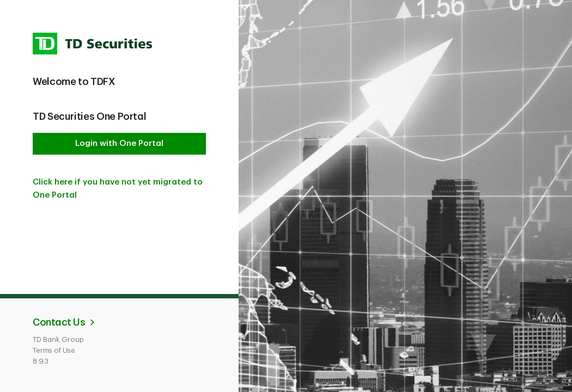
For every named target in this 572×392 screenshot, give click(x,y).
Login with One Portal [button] (119, 143)
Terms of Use (54, 350)
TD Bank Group (58, 339)
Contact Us (59, 322)
